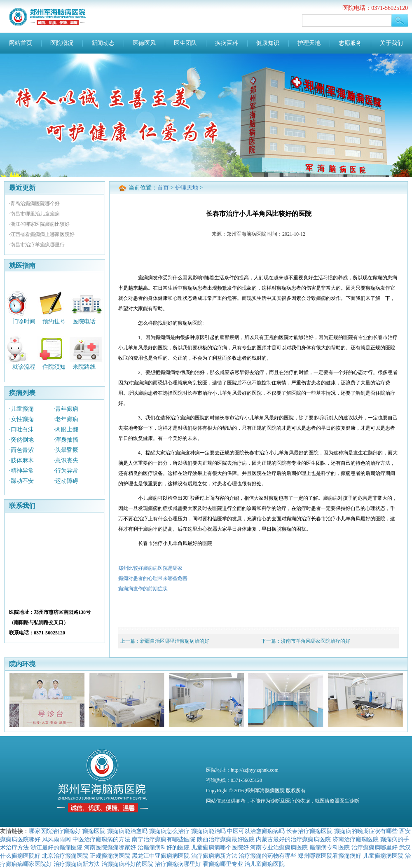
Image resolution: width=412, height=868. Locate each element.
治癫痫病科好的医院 (164, 847)
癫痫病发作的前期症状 (143, 589)
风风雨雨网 (56, 839)
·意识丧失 (66, 460)
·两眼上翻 (66, 429)
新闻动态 (103, 43)
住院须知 (54, 367)
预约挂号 (54, 321)
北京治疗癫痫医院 (65, 856)
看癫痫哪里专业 (223, 864)
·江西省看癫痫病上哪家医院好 (42, 234)
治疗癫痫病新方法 (214, 856)
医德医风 (144, 43)
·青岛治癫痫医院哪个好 (34, 204)
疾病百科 (227, 43)
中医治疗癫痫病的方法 (101, 839)
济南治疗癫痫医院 (356, 839)
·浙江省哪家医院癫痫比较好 (39, 224)
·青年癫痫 (66, 409)
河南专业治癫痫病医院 (279, 847)
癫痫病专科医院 (330, 847)
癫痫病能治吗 (208, 831)
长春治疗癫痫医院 (309, 831)
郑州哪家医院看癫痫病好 (330, 856)
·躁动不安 (21, 481)
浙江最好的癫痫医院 (56, 847)
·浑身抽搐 (66, 440)
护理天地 (309, 43)
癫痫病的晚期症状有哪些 (366, 831)
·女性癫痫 (21, 419)
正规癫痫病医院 (110, 856)
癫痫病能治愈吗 (127, 831)
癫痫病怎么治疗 (169, 831)
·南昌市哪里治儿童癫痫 (34, 214)
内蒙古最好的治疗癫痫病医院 (293, 839)
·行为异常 (66, 471)
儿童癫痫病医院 (383, 856)
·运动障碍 (66, 481)
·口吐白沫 (21, 429)
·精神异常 (21, 471)
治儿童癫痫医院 (265, 864)
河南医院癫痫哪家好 (110, 847)
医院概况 (62, 43)
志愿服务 (350, 43)
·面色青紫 (21, 450)
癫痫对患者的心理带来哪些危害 (153, 578)
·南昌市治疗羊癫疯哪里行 (37, 245)
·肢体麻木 (21, 460)
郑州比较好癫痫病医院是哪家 (150, 568)
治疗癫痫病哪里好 (375, 847)
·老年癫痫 (66, 419)
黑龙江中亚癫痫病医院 (161, 856)
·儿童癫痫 (21, 409)
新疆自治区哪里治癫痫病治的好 (175, 641)
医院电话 (84, 321)
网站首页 (21, 43)
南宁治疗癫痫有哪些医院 (164, 839)
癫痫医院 (94, 831)
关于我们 (391, 43)
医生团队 (185, 43)
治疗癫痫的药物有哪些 (267, 856)
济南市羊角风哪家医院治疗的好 (316, 641)
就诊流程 (24, 367)
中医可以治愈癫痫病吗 (256, 831)
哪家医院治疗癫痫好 (55, 831)
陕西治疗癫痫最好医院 (226, 839)
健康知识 (268, 43)
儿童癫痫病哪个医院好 (220, 847)
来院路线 (84, 367)
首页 (163, 188)
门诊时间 (24, 321)
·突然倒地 (21, 440)
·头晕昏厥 (66, 450)
